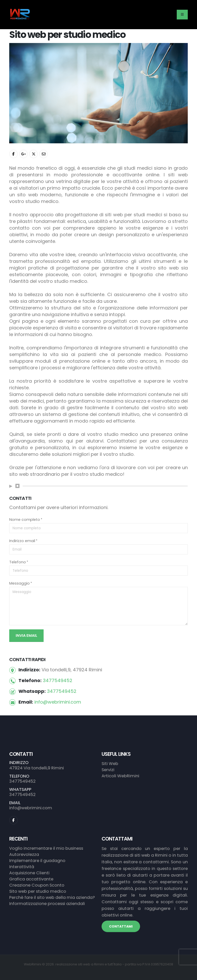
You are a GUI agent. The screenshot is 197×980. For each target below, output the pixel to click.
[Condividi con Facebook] (13, 154)
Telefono (18, 562)
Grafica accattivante (31, 879)
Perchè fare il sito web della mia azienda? (52, 897)
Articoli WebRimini (120, 776)
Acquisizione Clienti (29, 873)
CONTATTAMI (121, 926)
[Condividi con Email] (43, 154)
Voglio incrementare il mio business (46, 848)
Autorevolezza (24, 854)
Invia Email (26, 636)
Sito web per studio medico (38, 891)
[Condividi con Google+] (23, 154)
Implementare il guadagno (37, 861)
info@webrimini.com (58, 702)
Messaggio (19, 583)
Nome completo (25, 520)
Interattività (22, 867)
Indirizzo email (22, 541)
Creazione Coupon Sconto (37, 885)
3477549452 (58, 680)
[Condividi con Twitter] (33, 154)
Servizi (108, 770)
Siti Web (110, 764)
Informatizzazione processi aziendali (47, 904)
